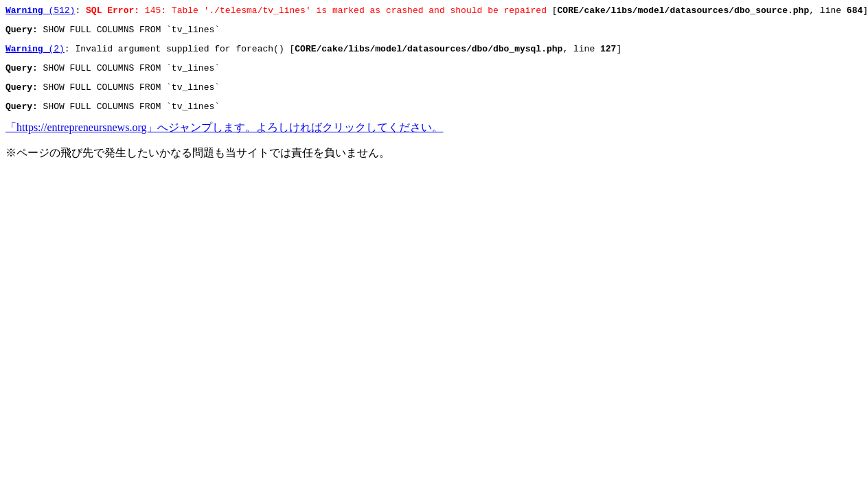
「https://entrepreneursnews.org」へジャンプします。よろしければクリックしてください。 (224, 140)
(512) (40, 12)
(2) (35, 54)
